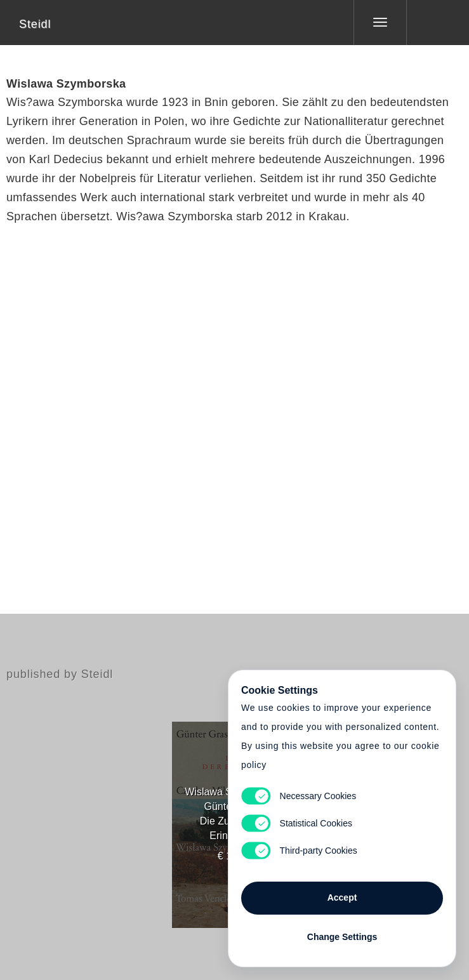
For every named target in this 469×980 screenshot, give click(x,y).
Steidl (35, 24)
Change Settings (342, 937)
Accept (342, 897)
